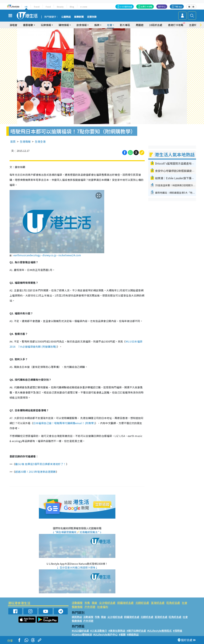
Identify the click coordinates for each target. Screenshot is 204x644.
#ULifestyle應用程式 (159, 631)
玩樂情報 (46, 25)
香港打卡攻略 (176, 25)
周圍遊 (140, 25)
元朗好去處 (142, 603)
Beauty (60, 7)
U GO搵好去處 (126, 6)
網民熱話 (77, 617)
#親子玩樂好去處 (136, 631)
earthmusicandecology (27, 255)
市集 (87, 603)
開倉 (95, 603)
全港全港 (40, 141)
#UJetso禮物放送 (82, 634)
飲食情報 (82, 25)
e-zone (84, 7)
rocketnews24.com (70, 255)
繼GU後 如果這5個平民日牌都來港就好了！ (40, 464)
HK (26, 7)
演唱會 (13, 25)
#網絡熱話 (133, 634)
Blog (72, 7)
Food (48, 7)
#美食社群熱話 (117, 631)
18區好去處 (156, 25)
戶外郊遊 (90, 607)
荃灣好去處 (158, 603)
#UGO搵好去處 (80, 631)
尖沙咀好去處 (107, 603)
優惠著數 (28, 25)
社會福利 (103, 607)
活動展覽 (77, 603)
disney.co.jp (49, 255)
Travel (37, 7)
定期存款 (92, 17)
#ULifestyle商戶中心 (105, 634)
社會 (110, 25)
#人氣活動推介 (99, 631)
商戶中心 (162, 6)
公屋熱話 (66, 17)
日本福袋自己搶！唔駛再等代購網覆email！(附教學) (64, 423)
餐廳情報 (77, 607)
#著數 (122, 634)
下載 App (178, 6)
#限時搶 (178, 631)
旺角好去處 (173, 603)
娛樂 (97, 25)
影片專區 (125, 25)
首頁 (13, 141)
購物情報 (64, 25)
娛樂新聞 (79, 17)
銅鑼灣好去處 (125, 603)
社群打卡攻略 (146, 6)
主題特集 (194, 25)
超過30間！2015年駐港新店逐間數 (35, 472)
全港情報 (25, 141)
